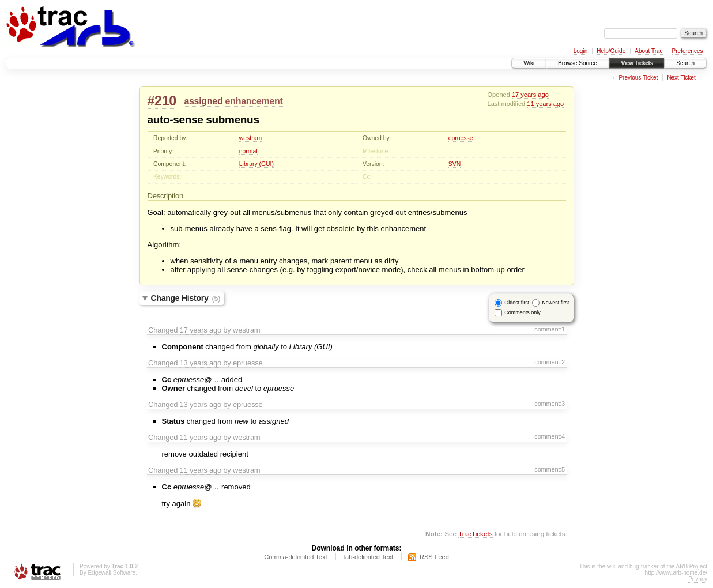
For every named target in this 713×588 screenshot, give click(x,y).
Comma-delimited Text (295, 557)
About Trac (648, 51)
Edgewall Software (112, 573)
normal (248, 151)
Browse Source (578, 63)
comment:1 (550, 329)
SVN (454, 164)
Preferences (688, 51)
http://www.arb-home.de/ (676, 573)
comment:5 (550, 469)
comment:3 (550, 404)
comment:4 (550, 436)
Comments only (523, 312)
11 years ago (545, 104)
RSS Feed (434, 557)
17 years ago (530, 95)
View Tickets (637, 63)
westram (250, 138)
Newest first (555, 303)
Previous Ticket (638, 78)
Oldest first (517, 303)
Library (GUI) (256, 164)
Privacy (698, 579)
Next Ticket (681, 78)
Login (580, 51)
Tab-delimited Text (368, 557)
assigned (203, 101)
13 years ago (201, 363)
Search (685, 63)
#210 (162, 101)
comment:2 (550, 362)
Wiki (529, 63)
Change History (186, 298)
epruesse (461, 138)
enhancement (254, 101)
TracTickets (476, 534)
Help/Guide (611, 51)
